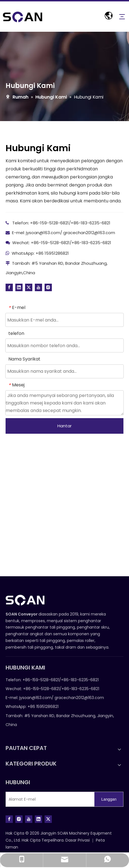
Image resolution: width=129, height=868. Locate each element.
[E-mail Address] (49, 799)
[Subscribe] (109, 799)
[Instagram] (48, 287)
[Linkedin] (19, 287)
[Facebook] (9, 287)
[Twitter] (29, 287)
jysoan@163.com (43, 233)
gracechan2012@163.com (89, 233)
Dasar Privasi (78, 840)
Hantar (64, 426)
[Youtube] (38, 287)
